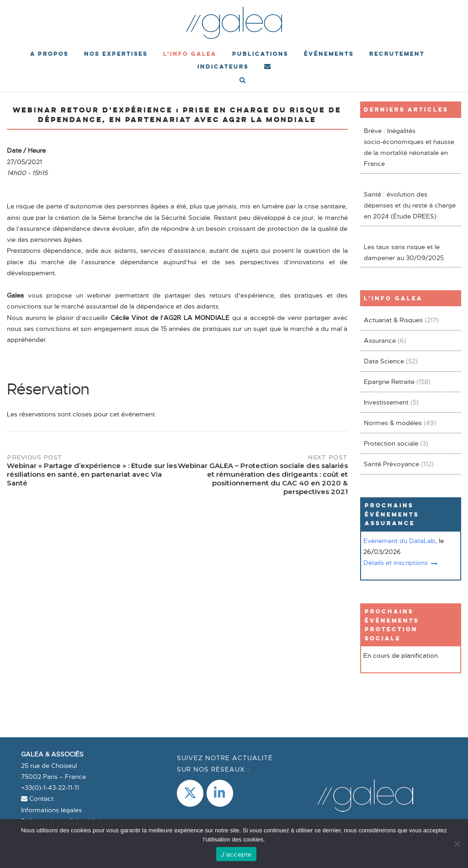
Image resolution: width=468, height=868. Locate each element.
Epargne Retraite (389, 382)
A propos (49, 54)
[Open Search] (242, 81)
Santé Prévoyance (391, 464)
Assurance (380, 341)
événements (329, 54)
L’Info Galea (190, 54)
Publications (260, 54)
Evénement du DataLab (399, 541)
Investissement (386, 402)
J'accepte (236, 854)
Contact (37, 799)
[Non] (457, 844)
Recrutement (397, 54)
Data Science (384, 361)
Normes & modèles (393, 423)
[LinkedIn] (220, 793)
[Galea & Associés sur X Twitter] (190, 793)
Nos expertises (116, 54)
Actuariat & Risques (393, 320)
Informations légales (51, 810)
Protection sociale (391, 443)
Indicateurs (223, 67)
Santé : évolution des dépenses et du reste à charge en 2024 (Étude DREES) (410, 205)
